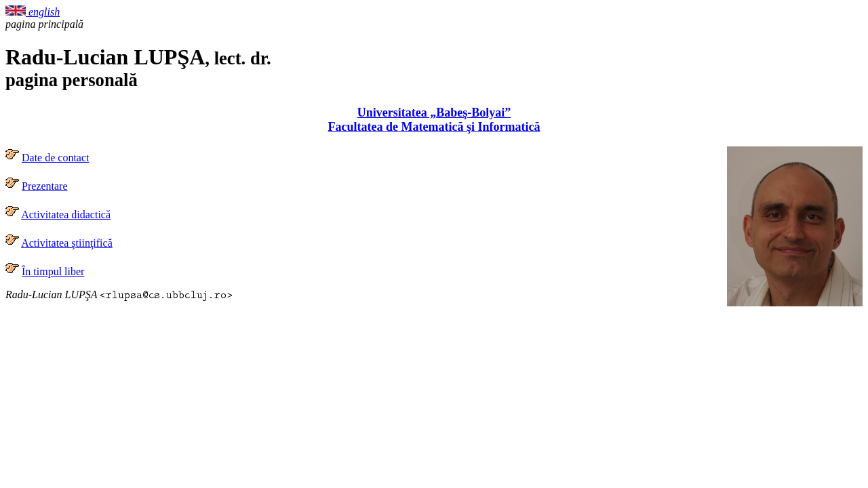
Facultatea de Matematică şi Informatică (434, 127)
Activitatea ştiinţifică (67, 243)
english (33, 12)
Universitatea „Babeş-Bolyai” (434, 113)
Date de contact (56, 158)
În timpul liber (53, 271)
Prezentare (45, 186)
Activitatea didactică (66, 215)
